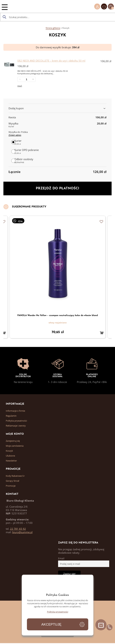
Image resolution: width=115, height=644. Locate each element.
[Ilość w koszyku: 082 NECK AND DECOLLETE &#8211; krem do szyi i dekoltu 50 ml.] (26, 79)
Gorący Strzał (12, 481)
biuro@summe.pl (22, 532)
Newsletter (11, 461)
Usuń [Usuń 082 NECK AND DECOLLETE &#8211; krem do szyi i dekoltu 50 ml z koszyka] (20, 86)
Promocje (11, 486)
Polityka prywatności (16, 421)
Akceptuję (51, 624)
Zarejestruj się (13, 441)
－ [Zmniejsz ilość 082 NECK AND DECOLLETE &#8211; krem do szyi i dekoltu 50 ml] (20, 79)
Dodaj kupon (57, 108)
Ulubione (10, 456)
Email (61, 558)
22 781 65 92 (18, 529)
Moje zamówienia (15, 446)
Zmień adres (15, 135)
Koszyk (9, 451)
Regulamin (11, 416)
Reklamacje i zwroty (16, 426)
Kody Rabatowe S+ (15, 476)
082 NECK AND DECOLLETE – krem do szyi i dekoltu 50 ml (51, 61)
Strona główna (53, 28)
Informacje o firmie (15, 411)
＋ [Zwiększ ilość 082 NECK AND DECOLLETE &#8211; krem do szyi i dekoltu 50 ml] (33, 79)
